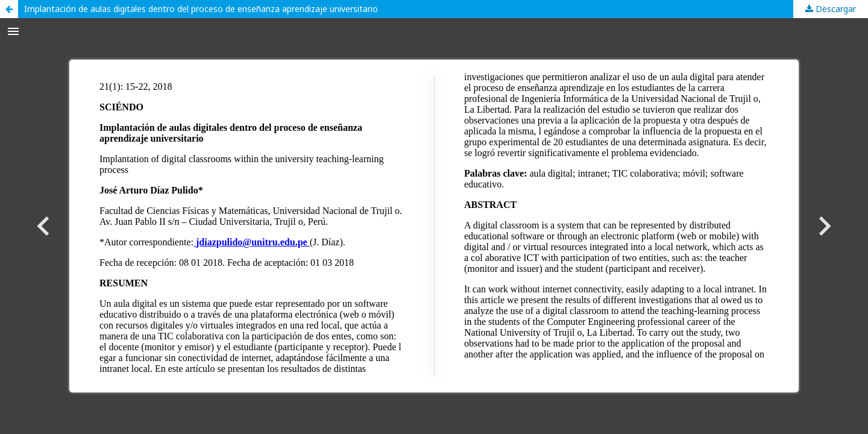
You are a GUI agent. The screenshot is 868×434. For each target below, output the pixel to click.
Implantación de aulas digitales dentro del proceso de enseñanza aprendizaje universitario (201, 9)
